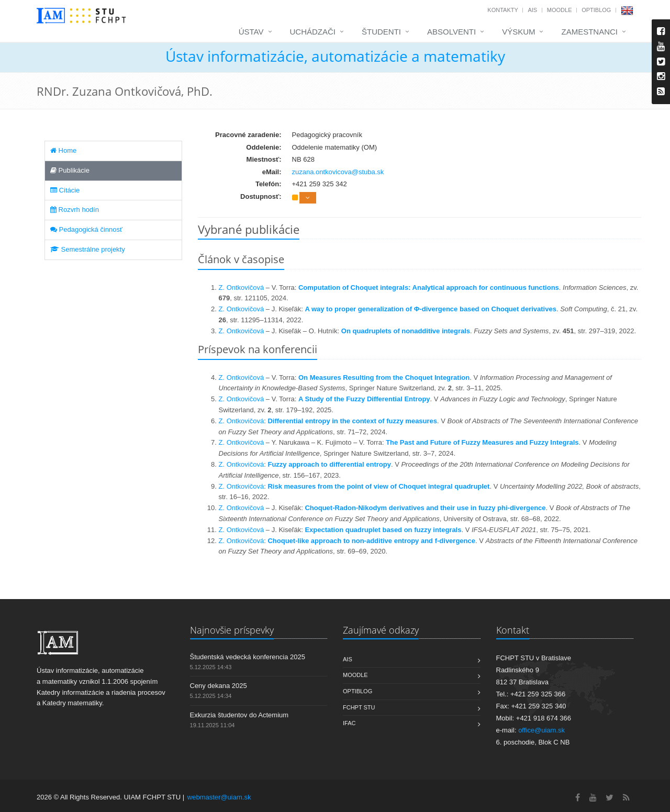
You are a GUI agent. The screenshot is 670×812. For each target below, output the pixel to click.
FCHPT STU (359, 707)
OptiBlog (596, 10)
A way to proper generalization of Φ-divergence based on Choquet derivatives (430, 309)
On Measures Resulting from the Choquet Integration (384, 377)
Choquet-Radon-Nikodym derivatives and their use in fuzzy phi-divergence (425, 508)
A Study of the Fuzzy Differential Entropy (364, 399)
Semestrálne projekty (88, 249)
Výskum (518, 32)
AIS (532, 10)
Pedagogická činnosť (86, 229)
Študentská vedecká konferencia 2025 (248, 657)
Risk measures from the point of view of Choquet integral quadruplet (378, 486)
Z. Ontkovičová (242, 287)
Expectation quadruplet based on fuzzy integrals (383, 530)
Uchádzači (313, 32)
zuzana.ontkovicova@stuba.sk (338, 172)
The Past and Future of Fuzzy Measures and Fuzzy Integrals (482, 442)
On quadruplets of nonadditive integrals (406, 331)
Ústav (251, 32)
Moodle (560, 10)
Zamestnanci (589, 32)
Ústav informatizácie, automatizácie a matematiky (335, 56)
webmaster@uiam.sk (219, 797)
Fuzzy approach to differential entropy (329, 464)
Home (63, 150)
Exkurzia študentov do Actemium (239, 715)
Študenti (381, 32)
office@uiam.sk (541, 730)
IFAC (349, 723)
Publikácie (70, 170)
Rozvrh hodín (75, 210)
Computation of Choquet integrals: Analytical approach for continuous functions (429, 287)
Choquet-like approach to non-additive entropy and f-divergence (371, 541)
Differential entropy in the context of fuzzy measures (352, 421)
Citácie (65, 190)
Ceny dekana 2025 (219, 686)
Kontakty (502, 10)
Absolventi (451, 32)
